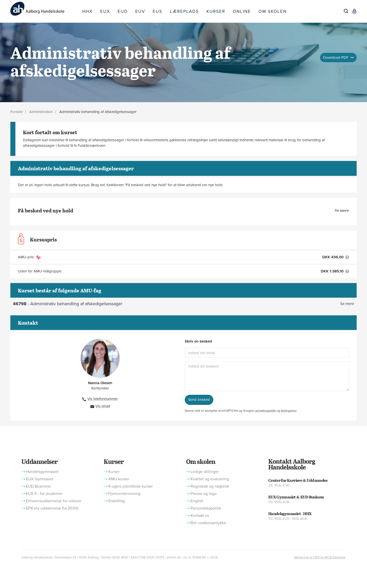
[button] (347, 257)
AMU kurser (119, 479)
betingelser (289, 411)
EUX (105, 11)
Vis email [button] (103, 406)
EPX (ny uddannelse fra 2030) (52, 508)
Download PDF (336, 57)
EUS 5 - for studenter (44, 494)
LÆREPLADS (184, 11)
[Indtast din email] (267, 353)
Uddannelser (39, 461)
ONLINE (242, 11)
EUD (123, 11)
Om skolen (201, 461)
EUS (158, 11)
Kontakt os (200, 516)
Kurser (114, 461)
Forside (17, 112)
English (197, 501)
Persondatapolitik (206, 508)
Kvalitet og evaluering (210, 479)
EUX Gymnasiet (40, 479)
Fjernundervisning (124, 494)
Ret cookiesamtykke (208, 523)
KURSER (216, 11)
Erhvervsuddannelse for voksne (54, 501)
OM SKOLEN (273, 11)
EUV (140, 11)
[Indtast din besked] (267, 376)
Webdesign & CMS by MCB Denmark (320, 557)
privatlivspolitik (266, 411)
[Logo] (44, 9)
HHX (87, 11)
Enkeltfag (117, 501)
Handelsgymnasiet (42, 472)
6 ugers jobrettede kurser (130, 486)
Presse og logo (204, 494)
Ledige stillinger (205, 472)
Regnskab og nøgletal (210, 486)
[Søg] (346, 11)
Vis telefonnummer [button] (103, 399)
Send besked (199, 400)
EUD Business (38, 486)
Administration (41, 112)
